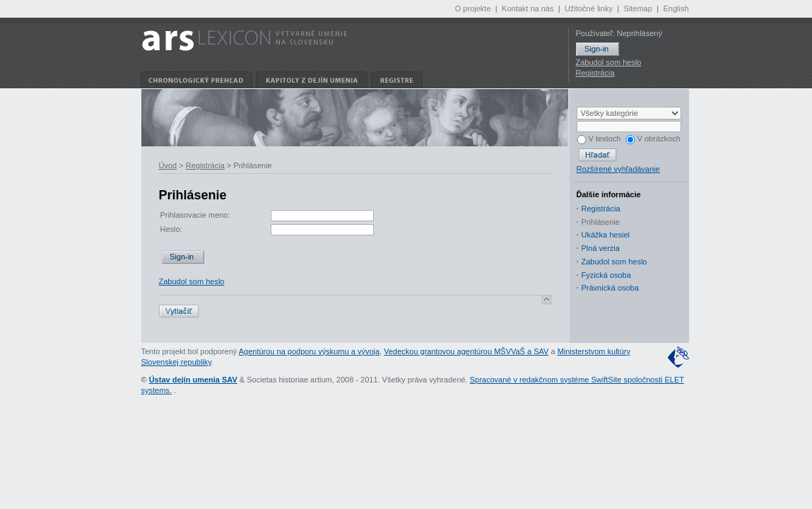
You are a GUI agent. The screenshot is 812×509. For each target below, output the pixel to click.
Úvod (168, 165)
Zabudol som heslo (609, 62)
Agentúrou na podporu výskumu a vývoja (309, 351)
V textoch (599, 139)
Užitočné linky (589, 8)
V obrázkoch (653, 139)
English (676, 8)
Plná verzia (601, 248)
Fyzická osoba (606, 275)
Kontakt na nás (528, 8)
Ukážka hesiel (606, 235)
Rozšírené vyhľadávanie (618, 169)
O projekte (473, 8)
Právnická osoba (610, 288)
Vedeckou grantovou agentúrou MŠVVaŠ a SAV (466, 351)
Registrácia (595, 73)
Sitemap (637, 8)
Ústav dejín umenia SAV (193, 380)
